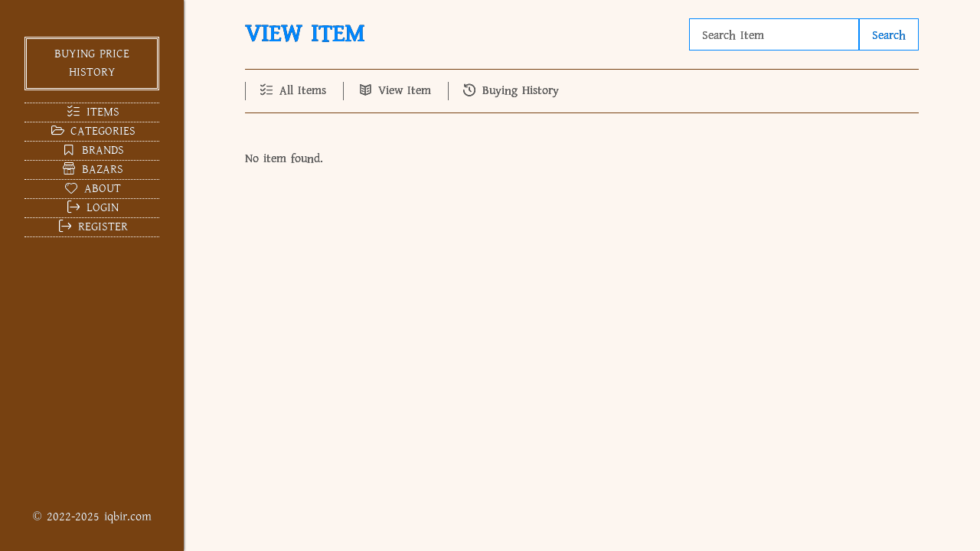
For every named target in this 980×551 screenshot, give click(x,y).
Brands (91, 150)
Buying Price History (92, 63)
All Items (292, 91)
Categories (91, 131)
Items (91, 112)
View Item (393, 91)
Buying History (510, 91)
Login (92, 208)
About (92, 189)
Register (91, 227)
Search (889, 36)
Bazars (92, 170)
